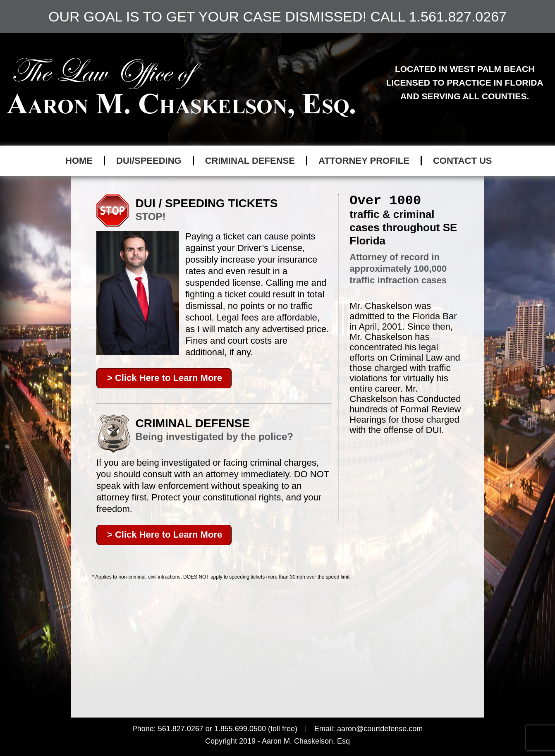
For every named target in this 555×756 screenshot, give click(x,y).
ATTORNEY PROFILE (364, 161)
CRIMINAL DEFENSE (250, 161)
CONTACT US (463, 161)
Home (79, 161)
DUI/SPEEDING (149, 161)
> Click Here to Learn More (165, 378)
